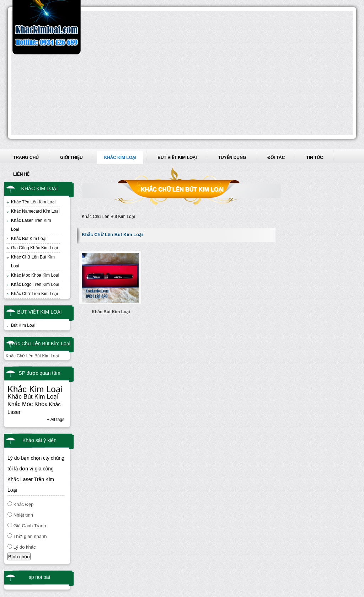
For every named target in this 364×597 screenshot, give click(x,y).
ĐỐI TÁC (276, 158)
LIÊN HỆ (21, 174)
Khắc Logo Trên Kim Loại (35, 284)
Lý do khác (25, 547)
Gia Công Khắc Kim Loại (34, 248)
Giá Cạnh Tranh (30, 526)
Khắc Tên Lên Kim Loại (33, 202)
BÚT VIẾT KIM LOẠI (177, 158)
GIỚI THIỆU (71, 158)
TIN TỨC (315, 158)
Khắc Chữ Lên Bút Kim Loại (33, 262)
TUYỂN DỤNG (232, 158)
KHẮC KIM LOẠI (120, 158)
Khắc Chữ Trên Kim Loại (34, 294)
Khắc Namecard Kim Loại (35, 211)
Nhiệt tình (23, 515)
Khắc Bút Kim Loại (29, 239)
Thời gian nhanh (30, 536)
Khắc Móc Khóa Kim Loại (35, 275)
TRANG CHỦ (26, 158)
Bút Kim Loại (23, 325)
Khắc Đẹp (24, 504)
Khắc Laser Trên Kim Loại (31, 225)
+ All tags (56, 420)
